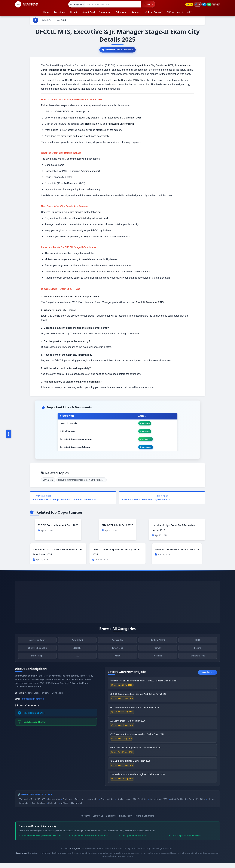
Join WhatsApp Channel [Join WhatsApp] (32, 727)
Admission (122, 12)
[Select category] (75, 4)
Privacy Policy (126, 821)
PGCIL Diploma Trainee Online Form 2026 (130, 768)
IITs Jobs (77, 655)
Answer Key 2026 (197, 804)
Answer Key (105, 12)
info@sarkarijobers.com (33, 704)
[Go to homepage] (36, 20)
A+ (212, 4)
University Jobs (198, 663)
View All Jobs (207, 677)
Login (186, 4)
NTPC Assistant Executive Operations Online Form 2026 (137, 741)
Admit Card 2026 (178, 804)
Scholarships (37, 663)
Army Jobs (93, 804)
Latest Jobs (60, 12)
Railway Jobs (54, 804)
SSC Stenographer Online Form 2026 (128, 728)
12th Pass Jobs (140, 804)
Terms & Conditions (145, 821)
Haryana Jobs (77, 808)
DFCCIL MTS (48, 485)
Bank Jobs (67, 804)
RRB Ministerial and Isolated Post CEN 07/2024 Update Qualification (143, 688)
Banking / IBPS (158, 647)
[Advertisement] (117, 607)
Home (47, 12)
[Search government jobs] (111, 4)
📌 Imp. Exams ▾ (154, 12)
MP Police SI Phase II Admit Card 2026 (177, 555)
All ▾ (189, 12)
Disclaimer (111, 821)
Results (74, 12)
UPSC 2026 (40, 804)
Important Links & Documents (117, 50)
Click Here (142, 425)
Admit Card (89, 12)
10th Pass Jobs (123, 804)
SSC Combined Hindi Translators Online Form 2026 (135, 715)
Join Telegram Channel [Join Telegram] (31, 718)
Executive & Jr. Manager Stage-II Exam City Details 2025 (81, 485)
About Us (85, 821)
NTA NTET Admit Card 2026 (117, 530)
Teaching (158, 663)
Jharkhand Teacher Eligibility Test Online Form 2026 (135, 755)
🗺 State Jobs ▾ (175, 12)
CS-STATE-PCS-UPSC (37, 655)
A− (218, 4)
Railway (158, 655)
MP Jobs (64, 808)
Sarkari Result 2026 (158, 804)
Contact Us (98, 821)
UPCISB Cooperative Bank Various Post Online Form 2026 (138, 701)
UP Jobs (211, 804)
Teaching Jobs (107, 804)
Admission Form (37, 647)
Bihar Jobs (24, 808)
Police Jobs (80, 804)
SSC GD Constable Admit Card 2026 (58, 530)
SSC (77, 663)
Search (146, 4)
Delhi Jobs (53, 808)
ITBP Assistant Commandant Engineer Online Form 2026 (138, 781)
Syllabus (136, 12)
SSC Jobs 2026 (25, 804)
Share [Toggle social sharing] (9, 434)
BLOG (198, 647)
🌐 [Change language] (195, 4)
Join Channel (143, 443)
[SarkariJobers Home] (27, 4)
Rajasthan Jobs (38, 808)
